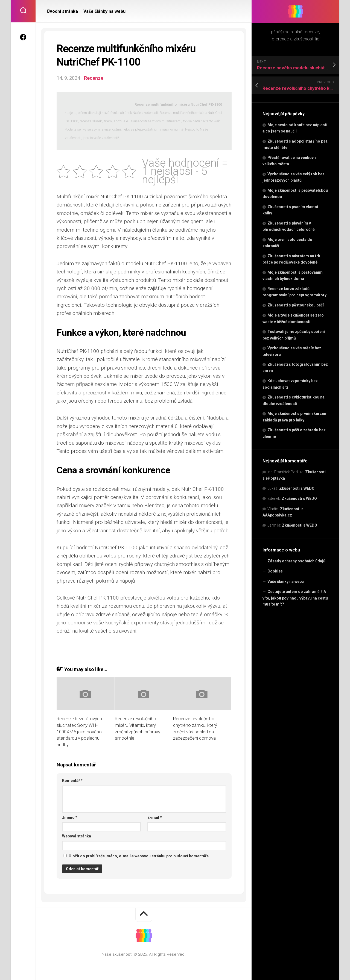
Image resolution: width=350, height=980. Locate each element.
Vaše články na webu (286, 581)
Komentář (72, 781)
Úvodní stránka (62, 11)
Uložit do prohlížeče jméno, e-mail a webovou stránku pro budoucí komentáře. (139, 856)
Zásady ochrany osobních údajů (296, 561)
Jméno (70, 817)
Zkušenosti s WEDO (297, 488)
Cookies (275, 571)
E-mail (155, 817)
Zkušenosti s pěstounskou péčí (296, 305)
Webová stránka (77, 836)
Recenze (94, 78)
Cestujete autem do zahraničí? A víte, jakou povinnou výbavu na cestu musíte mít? (295, 598)
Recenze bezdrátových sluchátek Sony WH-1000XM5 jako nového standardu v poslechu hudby (79, 732)
